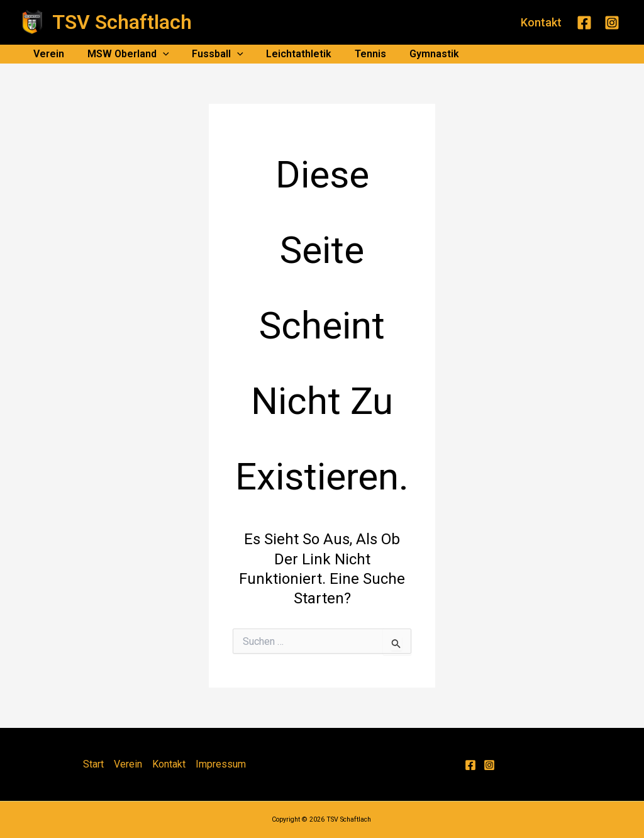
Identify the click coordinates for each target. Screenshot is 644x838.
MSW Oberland (124, 54)
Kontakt (169, 764)
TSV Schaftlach (122, 22)
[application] (158, 54)
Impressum (221, 764)
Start (93, 764)
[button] (541, 23)
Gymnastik (418, 54)
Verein (47, 54)
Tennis (357, 54)
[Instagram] (612, 23)
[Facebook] (584, 23)
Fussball (211, 54)
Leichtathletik (289, 54)
